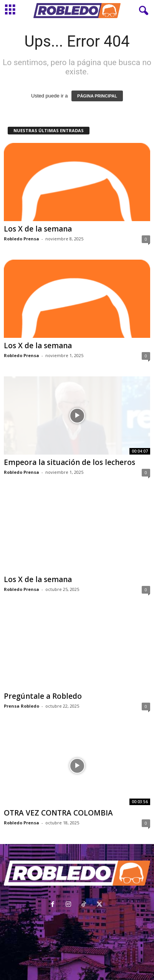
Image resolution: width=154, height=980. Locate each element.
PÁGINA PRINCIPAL (97, 96)
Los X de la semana (38, 229)
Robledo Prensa (22, 239)
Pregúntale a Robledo (43, 696)
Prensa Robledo (22, 706)
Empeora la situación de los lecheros (70, 462)
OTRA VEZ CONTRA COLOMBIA (58, 813)
